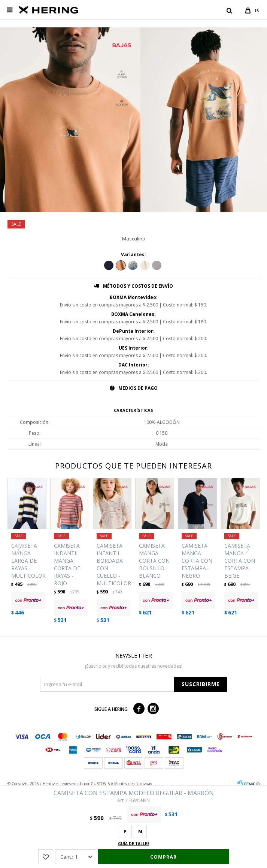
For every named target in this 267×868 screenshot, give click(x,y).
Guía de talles (134, 844)
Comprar (163, 857)
